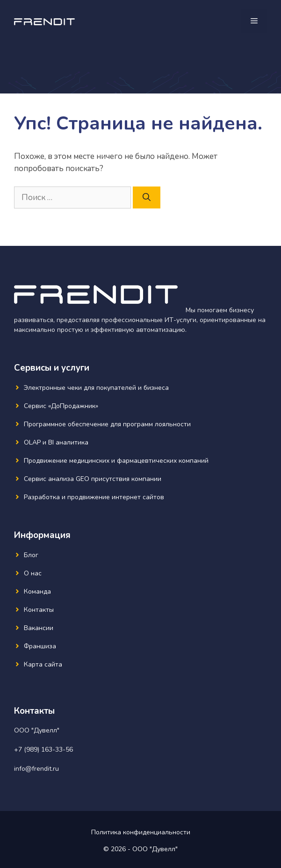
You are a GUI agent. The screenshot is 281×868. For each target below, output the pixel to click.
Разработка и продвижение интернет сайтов (94, 497)
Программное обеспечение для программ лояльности (107, 424)
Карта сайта (43, 664)
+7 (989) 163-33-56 (43, 750)
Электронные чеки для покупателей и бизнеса (96, 388)
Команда (37, 592)
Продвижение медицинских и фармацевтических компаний (116, 461)
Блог (31, 555)
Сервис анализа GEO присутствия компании (93, 479)
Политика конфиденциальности (141, 832)
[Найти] (147, 198)
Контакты (39, 610)
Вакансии (39, 628)
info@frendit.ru (36, 769)
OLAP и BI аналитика (56, 442)
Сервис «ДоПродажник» (61, 406)
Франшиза (40, 646)
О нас (33, 573)
